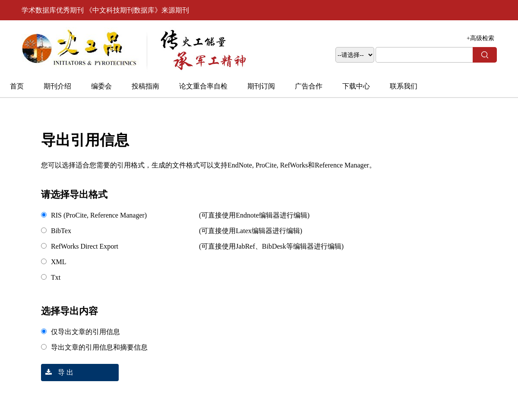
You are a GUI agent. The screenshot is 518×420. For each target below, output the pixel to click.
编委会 (101, 86)
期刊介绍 (57, 86)
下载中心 (356, 86)
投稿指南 (145, 86)
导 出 (57, 372)
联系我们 (404, 86)
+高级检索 (480, 38)
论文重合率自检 (203, 86)
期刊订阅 (261, 86)
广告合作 (309, 86)
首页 (17, 86)
